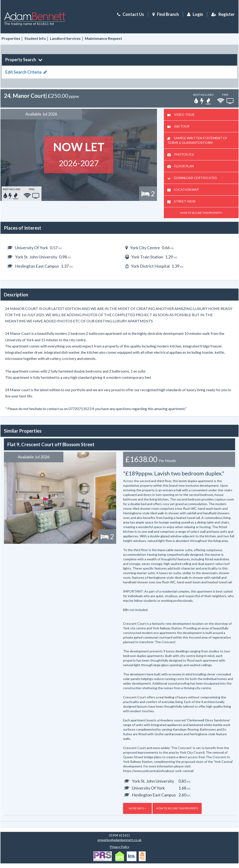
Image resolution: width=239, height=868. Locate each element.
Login (195, 14)
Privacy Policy (119, 847)
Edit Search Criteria (26, 72)
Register (222, 14)
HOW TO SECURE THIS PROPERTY (201, 213)
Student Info (35, 38)
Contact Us (130, 14)
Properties (11, 38)
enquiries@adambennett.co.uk (119, 840)
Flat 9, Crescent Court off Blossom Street (51, 444)
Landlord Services (65, 38)
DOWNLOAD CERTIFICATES (192, 178)
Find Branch (168, 14)
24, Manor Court (25, 96)
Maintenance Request (103, 38)
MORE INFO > (137, 808)
